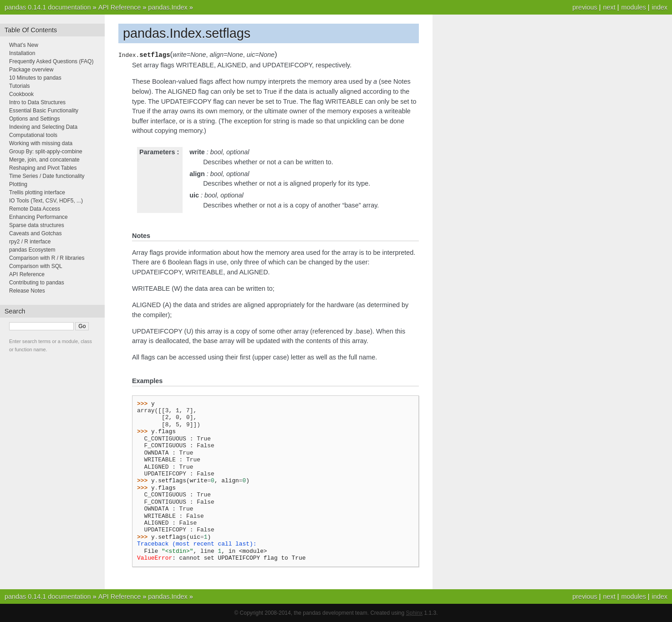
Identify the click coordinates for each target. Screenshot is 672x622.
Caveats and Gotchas (35, 233)
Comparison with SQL (36, 266)
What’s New (24, 45)
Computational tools (33, 135)
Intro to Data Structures (37, 102)
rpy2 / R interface (30, 242)
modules (633, 7)
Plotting (18, 184)
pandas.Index (168, 7)
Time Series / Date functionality (47, 176)
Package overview (31, 70)
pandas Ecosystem (32, 250)
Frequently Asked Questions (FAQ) (51, 61)
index (660, 7)
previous (585, 7)
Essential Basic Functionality (44, 111)
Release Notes (27, 291)
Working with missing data (41, 143)
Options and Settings (34, 119)
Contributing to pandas (37, 283)
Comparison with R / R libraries (47, 258)
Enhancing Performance (38, 217)
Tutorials (20, 86)
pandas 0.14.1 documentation (48, 7)
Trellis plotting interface (37, 192)
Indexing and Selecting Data (43, 127)
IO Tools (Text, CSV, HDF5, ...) (46, 201)
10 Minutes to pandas (35, 78)
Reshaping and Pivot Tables (43, 168)
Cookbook (21, 94)
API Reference (120, 7)
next (609, 7)
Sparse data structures (37, 225)
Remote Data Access (35, 209)
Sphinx (415, 613)
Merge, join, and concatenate (44, 160)
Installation (22, 53)
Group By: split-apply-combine (46, 152)
